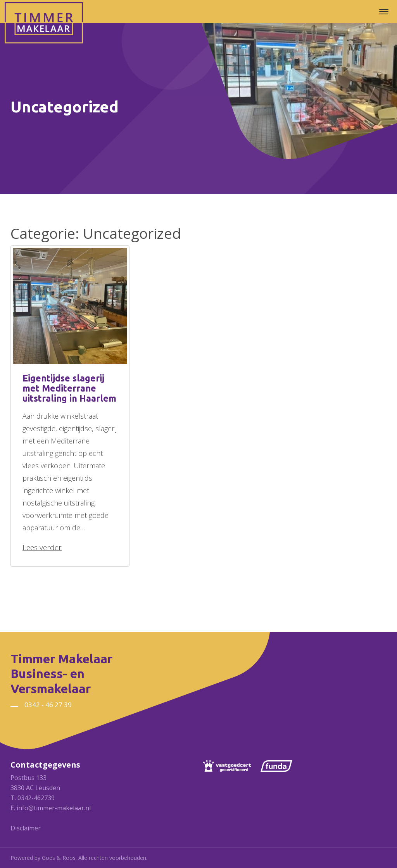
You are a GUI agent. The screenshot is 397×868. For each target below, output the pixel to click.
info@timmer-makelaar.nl (54, 808)
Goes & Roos (59, 858)
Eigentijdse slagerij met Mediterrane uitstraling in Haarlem (69, 388)
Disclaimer (26, 828)
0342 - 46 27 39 (48, 705)
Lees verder (42, 547)
